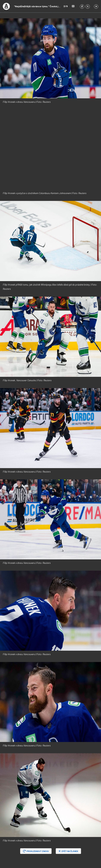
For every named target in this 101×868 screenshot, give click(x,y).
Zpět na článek (68, 851)
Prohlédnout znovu (36, 851)
